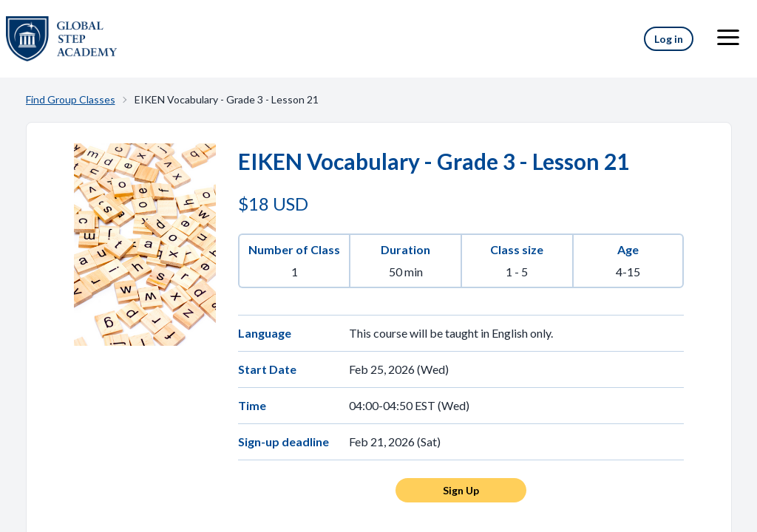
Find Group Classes (71, 99)
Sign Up (461, 490)
